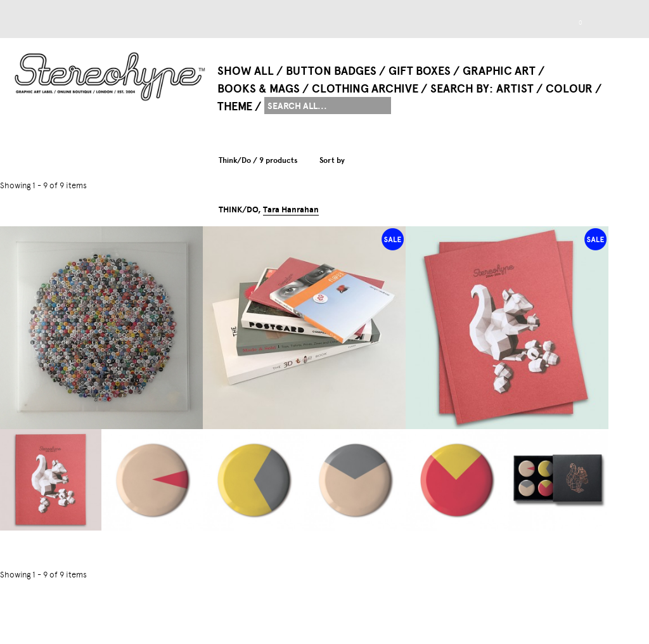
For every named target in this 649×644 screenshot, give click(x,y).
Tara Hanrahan (291, 210)
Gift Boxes (420, 71)
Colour (569, 89)
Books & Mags (259, 89)
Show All (246, 71)
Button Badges (331, 71)
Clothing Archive (365, 89)
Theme (235, 106)
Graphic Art (499, 71)
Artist (515, 89)
